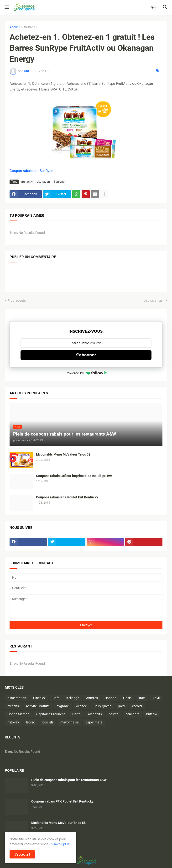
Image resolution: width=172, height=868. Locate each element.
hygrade (63, 706)
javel (122, 706)
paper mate (94, 722)
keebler (137, 706)
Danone (110, 698)
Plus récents (17, 301)
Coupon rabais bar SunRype (31, 171)
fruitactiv (31, 27)
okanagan (43, 182)
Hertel (77, 714)
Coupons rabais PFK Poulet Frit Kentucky (67, 497)
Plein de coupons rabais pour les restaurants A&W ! (70, 780)
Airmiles (92, 698)
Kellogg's (73, 698)
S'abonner (86, 355)
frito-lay (13, 722)
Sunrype (59, 182)
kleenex (81, 706)
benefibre (132, 714)
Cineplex (39, 698)
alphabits (95, 714)
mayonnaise (69, 722)
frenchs (13, 706)
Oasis (127, 698)
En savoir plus (59, 844)
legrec (30, 722)
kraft (142, 698)
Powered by (86, 373)
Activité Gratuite (38, 706)
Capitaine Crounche (51, 714)
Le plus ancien (154, 301)
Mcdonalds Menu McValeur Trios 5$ (63, 454)
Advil (156, 698)
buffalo (152, 714)
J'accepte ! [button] (22, 854)
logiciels (48, 722)
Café (56, 698)
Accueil (15, 27)
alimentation (17, 698)
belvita (114, 714)
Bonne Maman (18, 714)
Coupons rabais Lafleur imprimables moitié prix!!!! (74, 476)
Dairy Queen (102, 706)
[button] (7, 7)
